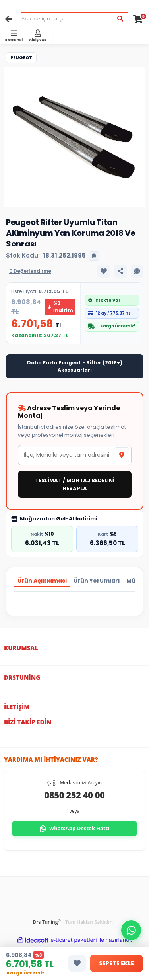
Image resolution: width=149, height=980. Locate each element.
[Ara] (120, 19)
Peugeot (21, 57)
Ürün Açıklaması (42, 581)
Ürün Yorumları (97, 581)
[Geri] (9, 19)
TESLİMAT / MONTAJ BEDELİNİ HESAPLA (75, 484)
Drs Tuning (47, 922)
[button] (131, 930)
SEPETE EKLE (116, 963)
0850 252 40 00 (75, 795)
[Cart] (138, 19)
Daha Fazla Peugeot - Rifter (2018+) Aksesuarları (75, 366)
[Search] (74, 18)
